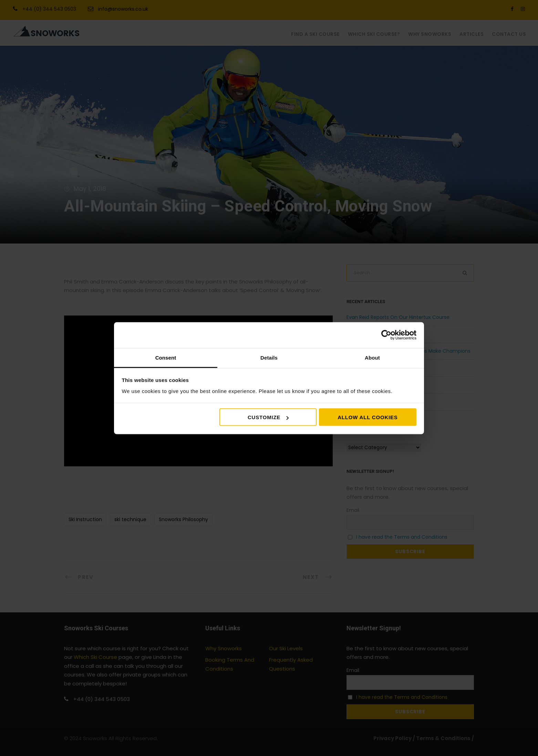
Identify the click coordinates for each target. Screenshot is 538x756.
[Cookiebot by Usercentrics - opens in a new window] (386, 335)
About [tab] (372, 357)
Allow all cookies (368, 417)
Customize (268, 417)
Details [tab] (269, 357)
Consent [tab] (166, 357)
